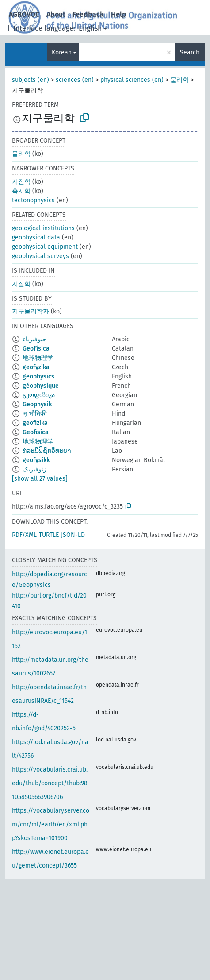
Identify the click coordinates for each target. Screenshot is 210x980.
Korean (62, 52)
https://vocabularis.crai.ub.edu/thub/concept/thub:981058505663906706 (50, 783)
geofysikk (36, 460)
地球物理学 (38, 358)
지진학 (21, 182)
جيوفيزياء (34, 339)
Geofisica (36, 432)
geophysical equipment (45, 247)
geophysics (38, 376)
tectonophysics (33, 200)
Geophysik (37, 404)
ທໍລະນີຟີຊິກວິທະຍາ (47, 451)
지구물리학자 (31, 311)
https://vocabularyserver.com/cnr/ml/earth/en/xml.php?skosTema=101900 (51, 824)
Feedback (88, 14)
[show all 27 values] (40, 479)
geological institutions (43, 228)
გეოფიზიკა (39, 395)
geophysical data (36, 237)
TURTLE (49, 535)
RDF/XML (24, 535)
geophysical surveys (40, 256)
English (90, 28)
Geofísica (36, 349)
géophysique (41, 386)
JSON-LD (73, 535)
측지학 (21, 191)
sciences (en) (75, 80)
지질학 (21, 284)
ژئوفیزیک (34, 469)
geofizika (35, 423)
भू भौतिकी (35, 414)
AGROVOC (24, 14)
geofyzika (36, 367)
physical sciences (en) (132, 80)
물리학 (179, 80)
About (56, 14)
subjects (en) (31, 80)
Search (190, 52)
